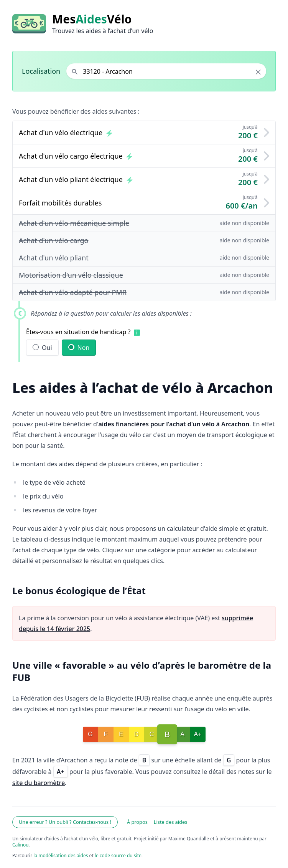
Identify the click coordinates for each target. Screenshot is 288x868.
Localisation (41, 71)
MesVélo (92, 19)
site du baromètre (39, 783)
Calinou (21, 845)
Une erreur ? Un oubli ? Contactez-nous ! (65, 822)
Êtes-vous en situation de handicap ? (78, 332)
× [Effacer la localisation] (258, 72)
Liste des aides (171, 822)
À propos (137, 822)
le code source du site (118, 856)
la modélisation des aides (61, 856)
